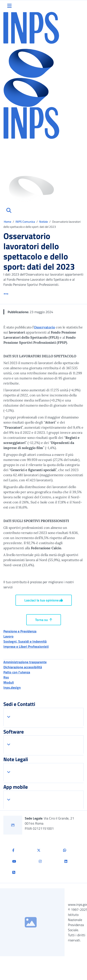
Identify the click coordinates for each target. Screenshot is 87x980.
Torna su (44, 620)
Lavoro (8, 636)
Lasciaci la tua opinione (44, 600)
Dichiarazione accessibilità (23, 667)
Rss (6, 677)
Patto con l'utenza (17, 672)
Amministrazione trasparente (25, 662)
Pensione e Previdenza (20, 631)
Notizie (43, 222)
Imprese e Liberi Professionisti (26, 646)
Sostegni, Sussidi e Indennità (25, 641)
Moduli (9, 682)
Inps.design (12, 687)
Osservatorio (44, 327)
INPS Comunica (25, 222)
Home (8, 222)
